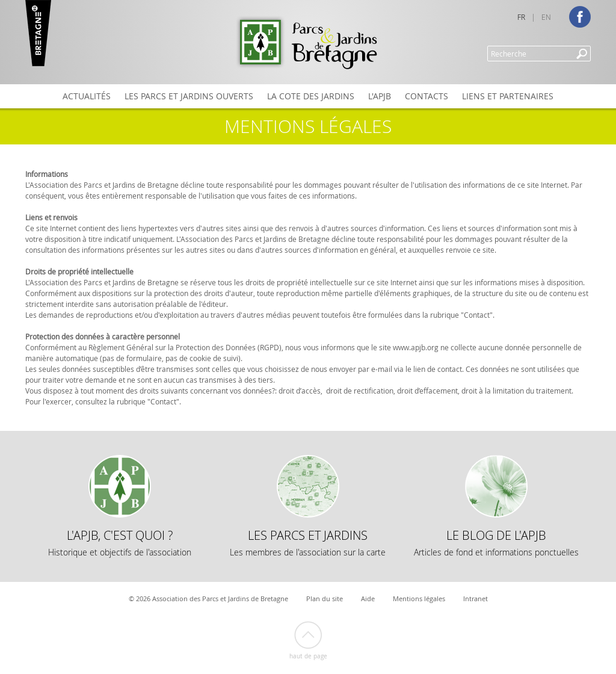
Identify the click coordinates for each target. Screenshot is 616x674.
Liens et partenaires (508, 96)
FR (521, 17)
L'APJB (380, 96)
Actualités (87, 96)
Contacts (427, 96)
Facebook (580, 17)
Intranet (476, 598)
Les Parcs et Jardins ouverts (189, 96)
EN (546, 17)
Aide (368, 598)
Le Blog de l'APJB (496, 543)
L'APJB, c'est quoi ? (120, 543)
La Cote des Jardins (311, 96)
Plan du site (325, 598)
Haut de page (308, 656)
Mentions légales (419, 598)
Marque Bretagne (38, 33)
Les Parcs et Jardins (308, 543)
